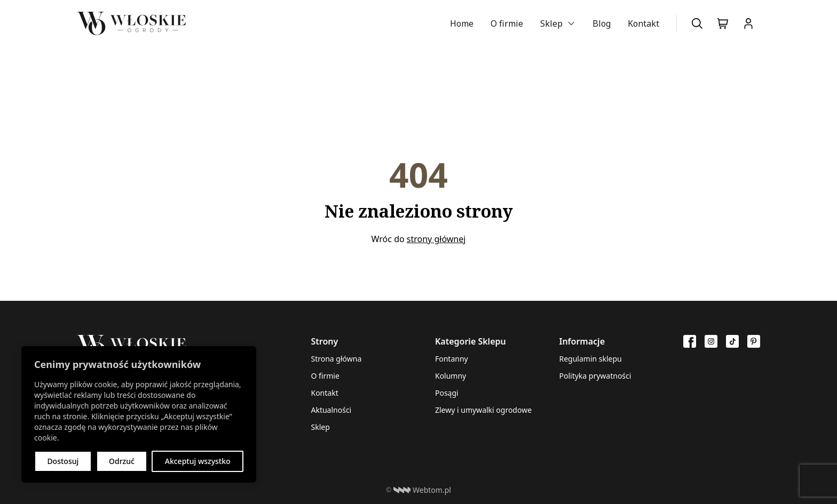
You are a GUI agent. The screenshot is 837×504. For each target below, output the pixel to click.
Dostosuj (63, 461)
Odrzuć (122, 461)
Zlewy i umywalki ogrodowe (483, 410)
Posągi (447, 393)
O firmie (507, 23)
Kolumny (451, 376)
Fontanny (452, 359)
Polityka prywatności (595, 376)
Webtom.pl (422, 490)
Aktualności (331, 410)
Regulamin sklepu (590, 359)
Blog (602, 23)
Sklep (551, 23)
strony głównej (436, 239)
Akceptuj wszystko (198, 461)
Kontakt (643, 23)
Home (462, 23)
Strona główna (336, 359)
